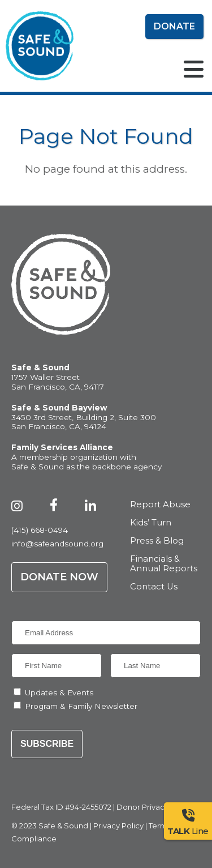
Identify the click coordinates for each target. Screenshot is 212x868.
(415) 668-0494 (40, 530)
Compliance (34, 839)
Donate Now (59, 577)
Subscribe (47, 744)
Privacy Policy (118, 826)
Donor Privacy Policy (154, 807)
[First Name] (57, 666)
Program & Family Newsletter (81, 706)
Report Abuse (160, 505)
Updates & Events (59, 692)
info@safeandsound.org (57, 544)
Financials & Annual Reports (164, 564)
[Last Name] (155, 666)
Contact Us (154, 587)
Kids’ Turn (151, 523)
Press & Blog (157, 541)
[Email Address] (106, 633)
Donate (174, 26)
